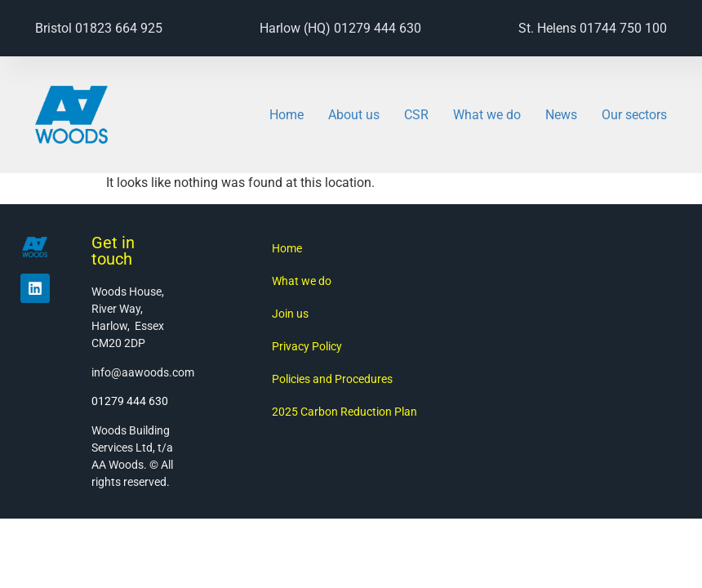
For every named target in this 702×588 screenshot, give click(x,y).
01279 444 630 (130, 401)
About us (354, 115)
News (561, 115)
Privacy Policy (307, 346)
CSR (416, 115)
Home (287, 115)
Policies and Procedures (332, 379)
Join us (290, 314)
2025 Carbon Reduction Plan (344, 412)
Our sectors (634, 115)
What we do (487, 115)
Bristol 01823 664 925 (99, 28)
